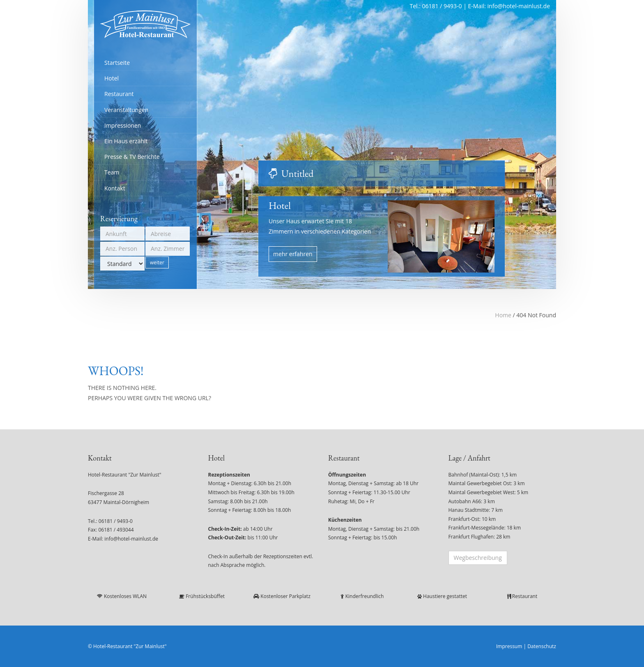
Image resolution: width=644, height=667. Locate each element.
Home (503, 315)
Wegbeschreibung (478, 558)
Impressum (509, 646)
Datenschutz (542, 646)
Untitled (297, 173)
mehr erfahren (293, 254)
